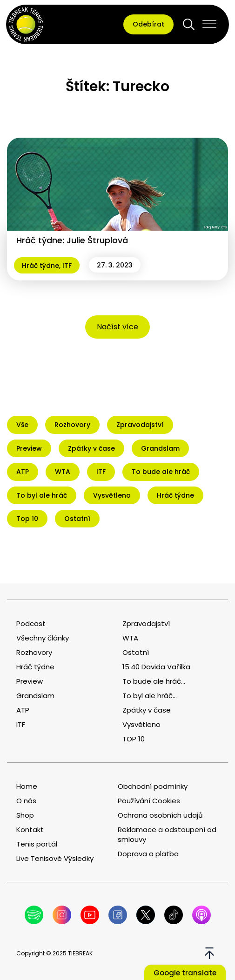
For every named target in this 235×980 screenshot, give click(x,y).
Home (27, 786)
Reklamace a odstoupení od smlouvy (167, 834)
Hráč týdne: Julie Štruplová (72, 240)
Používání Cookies (149, 801)
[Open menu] (209, 24)
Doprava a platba (148, 854)
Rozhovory (34, 652)
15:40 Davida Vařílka (156, 667)
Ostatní (136, 652)
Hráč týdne (40, 266)
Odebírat (148, 24)
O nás (26, 801)
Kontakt (30, 830)
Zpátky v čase (147, 710)
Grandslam (35, 696)
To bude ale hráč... (154, 681)
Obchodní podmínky (153, 786)
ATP (23, 710)
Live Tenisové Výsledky (55, 858)
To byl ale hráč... (150, 696)
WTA (130, 638)
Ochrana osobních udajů (160, 815)
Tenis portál (37, 844)
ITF (67, 266)
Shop (25, 815)
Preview (30, 681)
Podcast (31, 623)
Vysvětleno (141, 724)
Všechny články (43, 638)
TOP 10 (134, 739)
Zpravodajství (146, 623)
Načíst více (117, 327)
